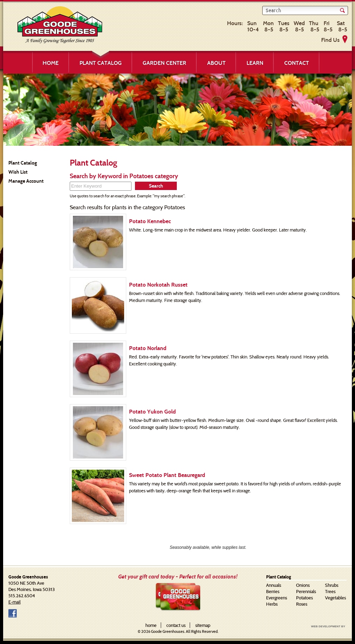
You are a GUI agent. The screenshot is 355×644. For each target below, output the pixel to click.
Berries (273, 591)
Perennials (306, 591)
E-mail (14, 602)
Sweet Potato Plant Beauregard (167, 475)
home (151, 625)
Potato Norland (148, 348)
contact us (176, 625)
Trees (330, 591)
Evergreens (277, 598)
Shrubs (332, 585)
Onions (303, 585)
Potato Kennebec (150, 221)
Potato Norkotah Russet (158, 285)
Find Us (330, 40)
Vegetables (335, 598)
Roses (302, 604)
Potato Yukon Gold (152, 412)
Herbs (272, 604)
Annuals (274, 585)
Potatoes (304, 598)
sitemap (203, 625)
